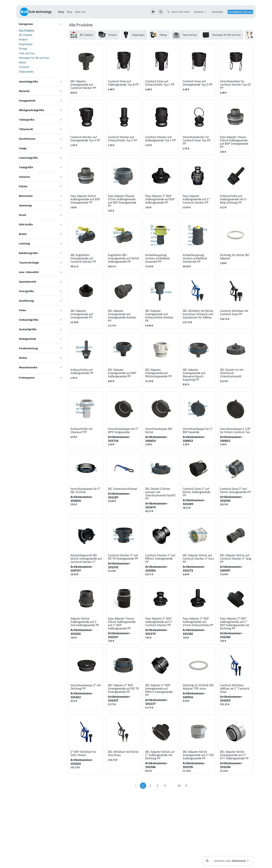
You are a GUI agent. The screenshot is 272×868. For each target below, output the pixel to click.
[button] (161, 12)
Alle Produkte (27, 30)
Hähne (22, 62)
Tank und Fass (27, 53)
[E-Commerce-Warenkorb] (153, 12)
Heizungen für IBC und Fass (34, 58)
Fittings (23, 49)
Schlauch (24, 67)
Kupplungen (26, 44)
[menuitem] (61, 12)
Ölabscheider (26, 72)
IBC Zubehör (26, 35)
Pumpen (23, 39)
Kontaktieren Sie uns (240, 12)
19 (179, 786)
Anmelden (218, 12)
